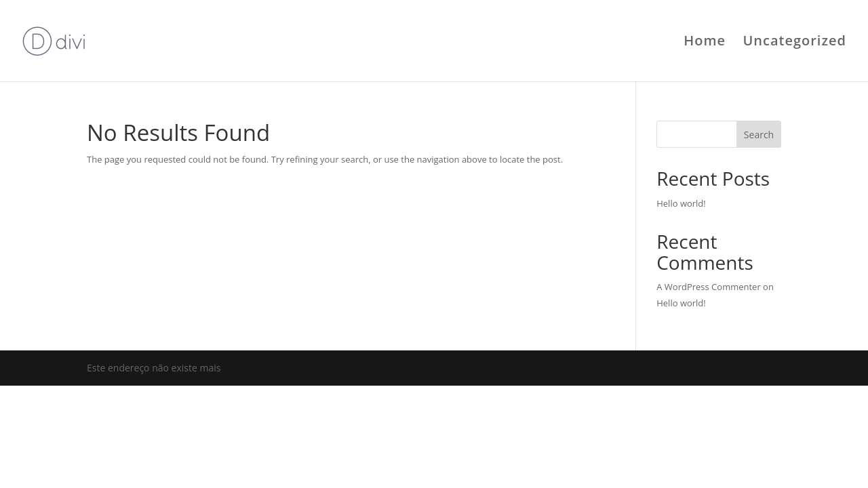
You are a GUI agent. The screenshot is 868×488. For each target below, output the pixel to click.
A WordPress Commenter (709, 287)
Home (705, 43)
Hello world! (681, 203)
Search (759, 135)
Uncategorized (794, 43)
